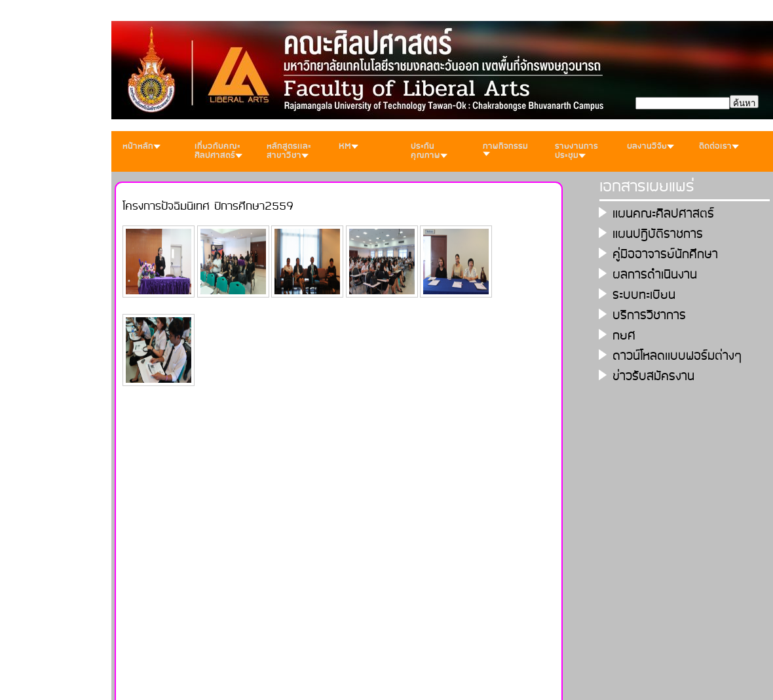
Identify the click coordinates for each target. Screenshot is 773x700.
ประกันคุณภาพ (429, 151)
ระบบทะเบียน (644, 295)
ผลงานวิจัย (650, 146)
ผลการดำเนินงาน (655, 275)
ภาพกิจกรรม (505, 148)
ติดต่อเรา (719, 146)
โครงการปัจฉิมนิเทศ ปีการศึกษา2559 (208, 206)
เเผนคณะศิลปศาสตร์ (663, 214)
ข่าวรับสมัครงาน (653, 377)
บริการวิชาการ (649, 316)
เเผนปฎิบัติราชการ (658, 234)
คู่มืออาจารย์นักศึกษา (665, 255)
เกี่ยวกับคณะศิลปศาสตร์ (218, 151)
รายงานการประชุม (576, 151)
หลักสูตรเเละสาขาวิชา (289, 151)
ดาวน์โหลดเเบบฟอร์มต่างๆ (677, 356)
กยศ (624, 336)
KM (349, 146)
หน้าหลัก (141, 146)
